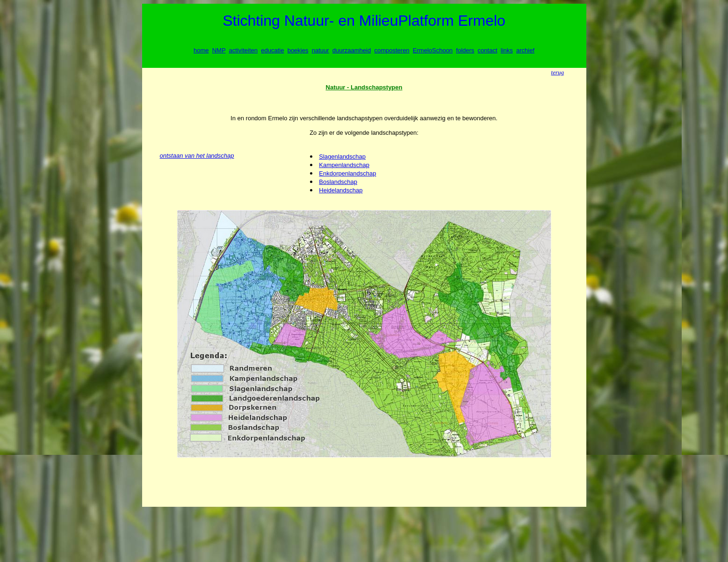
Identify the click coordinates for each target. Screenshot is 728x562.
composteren (392, 50)
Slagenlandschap (342, 157)
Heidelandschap (341, 190)
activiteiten (243, 50)
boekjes (298, 50)
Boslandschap (338, 182)
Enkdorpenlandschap (347, 173)
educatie (272, 50)
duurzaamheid (352, 50)
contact (488, 50)
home (201, 50)
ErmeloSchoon (433, 50)
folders (465, 50)
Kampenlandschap (344, 165)
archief (525, 50)
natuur (321, 50)
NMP (219, 50)
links (507, 50)
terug (558, 72)
